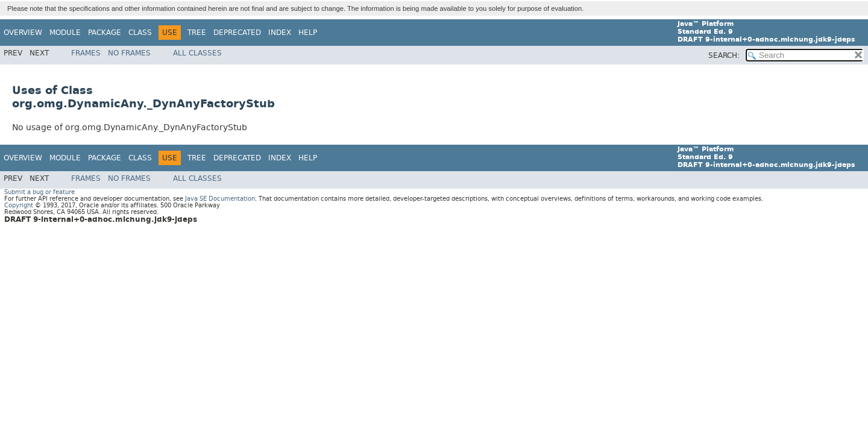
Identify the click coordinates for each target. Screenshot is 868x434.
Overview (23, 33)
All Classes (197, 53)
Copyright (19, 205)
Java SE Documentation (220, 199)
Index (280, 33)
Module (65, 33)
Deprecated (237, 33)
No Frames (129, 53)
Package (105, 33)
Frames (86, 53)
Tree (197, 33)
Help (308, 33)
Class (140, 33)
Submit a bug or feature (39, 192)
